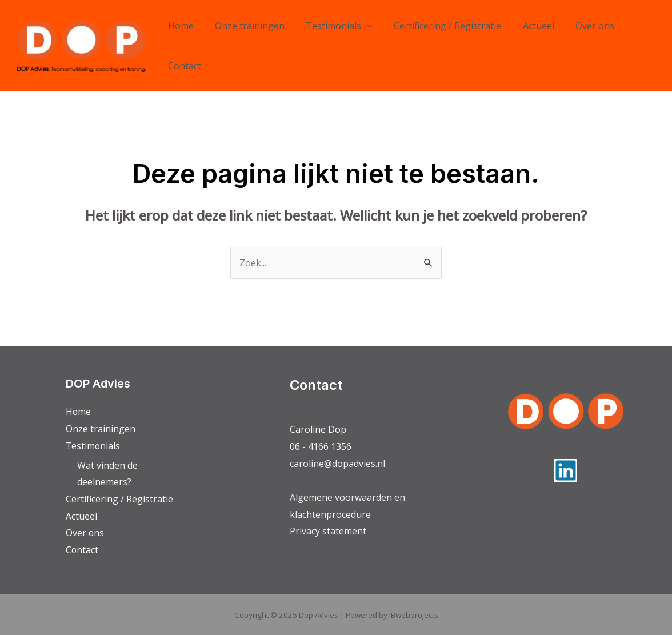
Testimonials (332, 26)
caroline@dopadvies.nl (337, 464)
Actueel (525, 26)
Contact (183, 66)
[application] (359, 26)
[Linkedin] (566, 470)
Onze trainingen (245, 26)
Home (179, 26)
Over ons (578, 26)
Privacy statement (328, 531)
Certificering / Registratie (437, 26)
